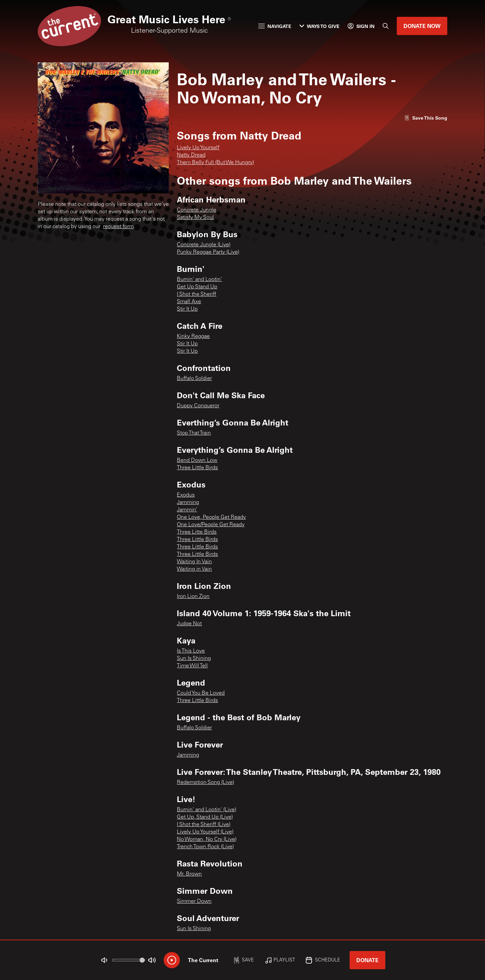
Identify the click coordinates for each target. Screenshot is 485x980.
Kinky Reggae (193, 337)
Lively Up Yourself (198, 148)
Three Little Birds (197, 468)
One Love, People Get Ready (211, 517)
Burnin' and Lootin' (199, 280)
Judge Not (189, 624)
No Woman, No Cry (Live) (207, 840)
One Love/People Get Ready (211, 525)
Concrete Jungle (197, 210)
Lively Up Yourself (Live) (205, 832)
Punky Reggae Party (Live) (208, 252)
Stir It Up (187, 309)
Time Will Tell (192, 666)
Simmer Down (194, 902)
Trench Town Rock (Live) (205, 847)
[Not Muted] (104, 960)
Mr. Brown (189, 874)
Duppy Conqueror (198, 406)
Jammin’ (187, 510)
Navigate (275, 26)
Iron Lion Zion (193, 597)
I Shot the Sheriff (197, 294)
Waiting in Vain (194, 569)
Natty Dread (191, 155)
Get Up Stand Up (197, 287)
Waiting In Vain (194, 562)
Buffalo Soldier (194, 379)
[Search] (386, 26)
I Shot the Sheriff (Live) (204, 825)
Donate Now (422, 26)
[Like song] (426, 118)
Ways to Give (319, 26)
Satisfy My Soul (195, 218)
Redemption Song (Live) (205, 783)
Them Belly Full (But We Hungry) (215, 163)
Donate (367, 960)
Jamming (188, 503)
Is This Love (191, 651)
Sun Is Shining (194, 659)
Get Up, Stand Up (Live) (205, 817)
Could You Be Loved (201, 693)
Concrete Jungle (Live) (204, 245)
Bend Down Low (197, 461)
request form (118, 227)
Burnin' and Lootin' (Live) (206, 810)
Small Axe (189, 302)
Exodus (186, 495)
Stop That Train (194, 433)
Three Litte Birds (197, 532)
